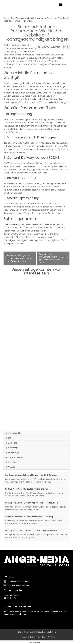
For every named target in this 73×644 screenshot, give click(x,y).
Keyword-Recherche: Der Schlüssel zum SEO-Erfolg (29, 517)
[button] (36, 433)
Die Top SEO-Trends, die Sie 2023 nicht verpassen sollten (31, 531)
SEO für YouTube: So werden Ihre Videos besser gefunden (32, 503)
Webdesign (13, 448)
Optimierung (14, 224)
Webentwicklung (15, 433)
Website (11, 467)
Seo (12, 18)
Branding (12, 462)
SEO (23, 58)
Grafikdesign (13, 453)
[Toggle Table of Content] (64, 47)
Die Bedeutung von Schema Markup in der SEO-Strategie (31, 475)
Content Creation (16, 457)
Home (6, 18)
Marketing (12, 443)
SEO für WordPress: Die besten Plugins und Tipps (27, 489)
